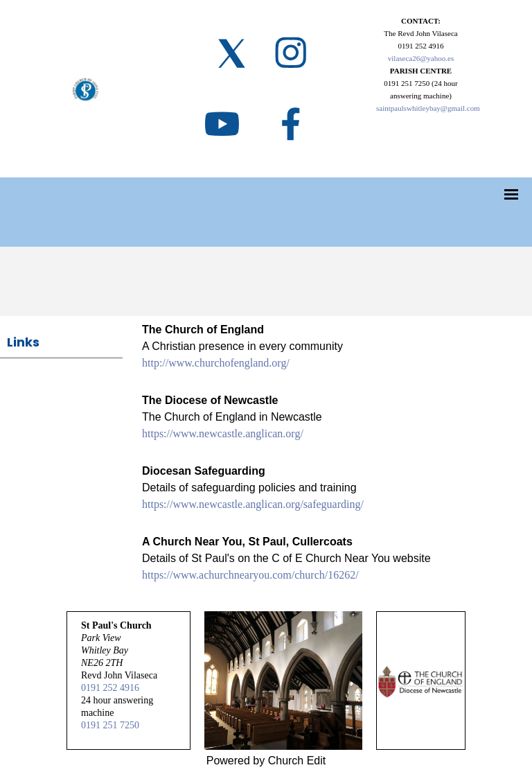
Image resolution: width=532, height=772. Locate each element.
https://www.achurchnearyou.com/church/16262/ (250, 575)
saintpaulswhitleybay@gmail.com (428, 108)
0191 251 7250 (110, 725)
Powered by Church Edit (266, 761)
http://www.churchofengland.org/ (216, 363)
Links (23, 342)
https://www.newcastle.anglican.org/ (223, 433)
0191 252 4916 (110, 688)
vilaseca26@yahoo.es (421, 58)
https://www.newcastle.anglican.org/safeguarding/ (253, 504)
